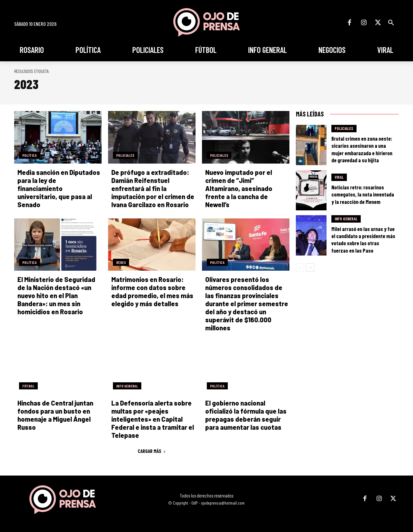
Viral (339, 177)
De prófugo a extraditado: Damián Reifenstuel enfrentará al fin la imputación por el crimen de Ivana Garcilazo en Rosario (153, 188)
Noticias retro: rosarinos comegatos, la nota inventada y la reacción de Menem (363, 194)
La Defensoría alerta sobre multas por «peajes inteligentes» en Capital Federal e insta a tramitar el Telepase (153, 419)
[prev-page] (300, 267)
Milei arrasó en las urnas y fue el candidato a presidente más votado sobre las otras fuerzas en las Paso (363, 239)
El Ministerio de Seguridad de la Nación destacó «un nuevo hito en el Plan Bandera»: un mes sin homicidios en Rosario (56, 296)
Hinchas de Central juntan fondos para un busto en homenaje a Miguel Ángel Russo (55, 415)
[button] (391, 23)
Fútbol (28, 386)
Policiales (125, 155)
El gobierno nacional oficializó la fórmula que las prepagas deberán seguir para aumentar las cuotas (246, 415)
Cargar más (152, 451)
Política (30, 155)
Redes (121, 262)
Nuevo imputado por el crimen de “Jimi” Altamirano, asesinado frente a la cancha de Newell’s (239, 188)
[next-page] (310, 267)
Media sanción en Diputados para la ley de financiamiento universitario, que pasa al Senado (59, 188)
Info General (127, 386)
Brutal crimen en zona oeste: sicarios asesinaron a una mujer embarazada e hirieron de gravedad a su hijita (362, 149)
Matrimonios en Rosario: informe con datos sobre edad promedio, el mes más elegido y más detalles (152, 291)
